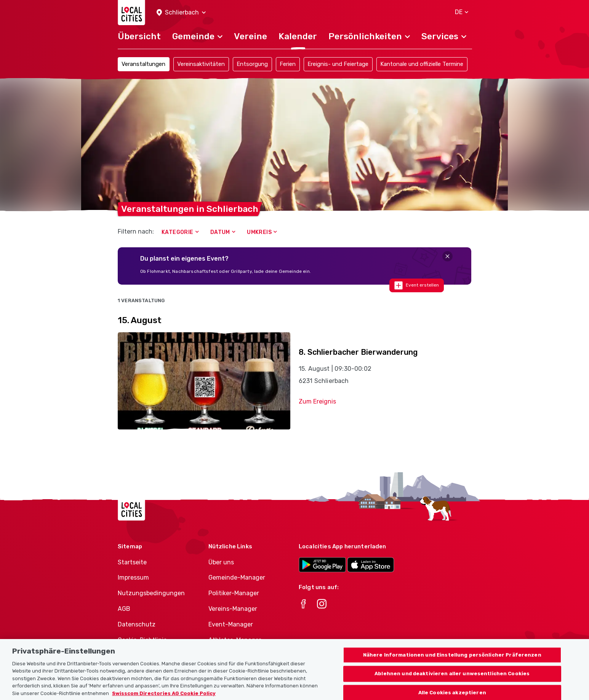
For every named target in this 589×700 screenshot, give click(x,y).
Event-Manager (231, 624)
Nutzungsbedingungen (151, 593)
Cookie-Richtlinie (142, 640)
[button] (181, 13)
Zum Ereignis (317, 401)
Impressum (133, 577)
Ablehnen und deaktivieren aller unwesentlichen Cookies (452, 680)
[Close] (447, 256)
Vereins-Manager (233, 609)
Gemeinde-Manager (237, 577)
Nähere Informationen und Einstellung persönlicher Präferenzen (452, 661)
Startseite (132, 562)
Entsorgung (252, 64)
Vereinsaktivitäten (201, 64)
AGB (124, 609)
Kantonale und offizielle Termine (422, 64)
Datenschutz (137, 624)
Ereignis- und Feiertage (338, 64)
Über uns (221, 562)
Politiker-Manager (234, 593)
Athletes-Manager (235, 640)
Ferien (288, 64)
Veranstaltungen (143, 64)
